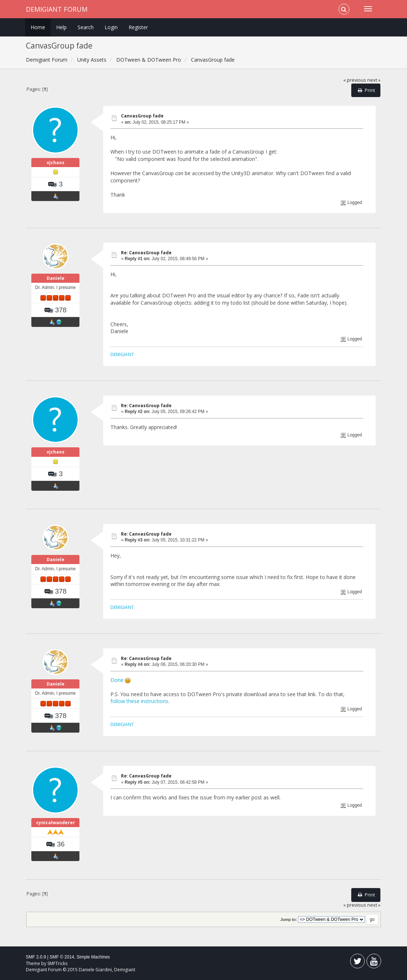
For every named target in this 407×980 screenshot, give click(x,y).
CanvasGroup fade (142, 116)
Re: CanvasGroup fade (146, 253)
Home (38, 27)
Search (86, 27)
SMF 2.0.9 (36, 957)
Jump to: (289, 919)
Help (61, 27)
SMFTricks (57, 963)
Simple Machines (93, 957)
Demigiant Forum (57, 9)
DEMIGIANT (122, 354)
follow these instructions (139, 701)
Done (117, 680)
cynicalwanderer (56, 823)
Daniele (56, 278)
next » (374, 80)
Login (111, 27)
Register (138, 27)
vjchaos (56, 163)
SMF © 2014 (62, 957)
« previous (355, 80)
